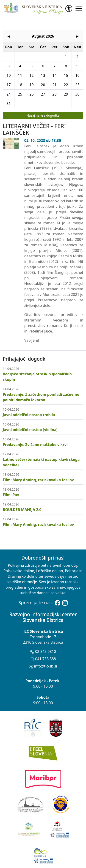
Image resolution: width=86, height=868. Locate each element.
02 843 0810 (43, 632)
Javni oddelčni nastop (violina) (30, 411)
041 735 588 (43, 640)
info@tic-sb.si (43, 647)
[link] (70, 8)
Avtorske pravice (59, 858)
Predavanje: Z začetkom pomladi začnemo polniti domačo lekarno (41, 378)
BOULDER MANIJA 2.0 (22, 491)
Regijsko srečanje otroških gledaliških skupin (37, 358)
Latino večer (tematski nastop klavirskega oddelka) (41, 443)
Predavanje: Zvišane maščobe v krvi (35, 426)
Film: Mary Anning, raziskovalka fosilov (38, 461)
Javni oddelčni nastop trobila (29, 396)
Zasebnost (56, 863)
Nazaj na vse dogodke (43, 96)
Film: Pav (11, 476)
